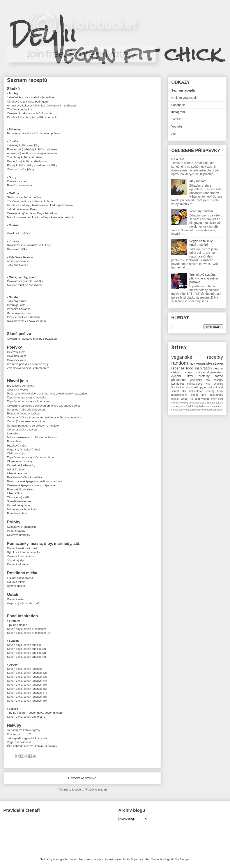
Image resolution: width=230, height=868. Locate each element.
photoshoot (179, 380)
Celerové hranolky (19, 535)
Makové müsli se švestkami (24, 285)
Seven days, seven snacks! (24, 645)
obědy (175, 372)
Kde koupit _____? (19, 734)
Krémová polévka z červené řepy (28, 364)
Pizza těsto (14, 441)
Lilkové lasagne (17, 473)
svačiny (218, 384)
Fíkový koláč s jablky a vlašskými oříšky (32, 165)
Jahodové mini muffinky (22, 209)
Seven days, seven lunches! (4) (27, 681)
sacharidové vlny (199, 384)
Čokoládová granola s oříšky (25, 281)
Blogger (185, 859)
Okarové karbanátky (20, 461)
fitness (175, 399)
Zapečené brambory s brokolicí (27, 397)
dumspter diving (198, 403)
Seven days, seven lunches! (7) (27, 693)
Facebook (178, 105)
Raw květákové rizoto (21, 489)
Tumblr (176, 119)
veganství (204, 363)
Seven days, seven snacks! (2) (26, 649)
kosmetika (178, 384)
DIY (184, 391)
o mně (208, 387)
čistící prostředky (213, 410)
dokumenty (216, 395)
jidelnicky (193, 406)
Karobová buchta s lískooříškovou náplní (33, 117)
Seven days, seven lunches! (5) (27, 685)
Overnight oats (16, 305)
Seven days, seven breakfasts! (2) (29, 633)
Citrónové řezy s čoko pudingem (27, 102)
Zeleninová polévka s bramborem (28, 368)
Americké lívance (18, 261)
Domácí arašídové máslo (23, 548)
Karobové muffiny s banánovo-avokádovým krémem (40, 205)
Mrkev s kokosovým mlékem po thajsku (32, 437)
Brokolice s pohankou (21, 386)
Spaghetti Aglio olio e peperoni (26, 410)
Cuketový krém (17, 360)
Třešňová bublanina (19, 109)
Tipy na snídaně (17, 625)
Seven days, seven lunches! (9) (27, 701)
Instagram (178, 112)
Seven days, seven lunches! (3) (27, 677)
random (180, 363)
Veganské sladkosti (19, 742)
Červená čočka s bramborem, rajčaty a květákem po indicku (45, 417)
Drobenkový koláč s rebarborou (27, 161)
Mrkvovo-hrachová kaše (22, 509)
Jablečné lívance (18, 265)
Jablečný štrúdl (17, 301)
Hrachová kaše (17, 446)
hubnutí (211, 403)
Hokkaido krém (17, 356)
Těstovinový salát (18, 497)
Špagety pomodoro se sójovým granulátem (34, 426)
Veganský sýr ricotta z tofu (24, 603)
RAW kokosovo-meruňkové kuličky (29, 245)
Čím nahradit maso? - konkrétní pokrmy (32, 746)
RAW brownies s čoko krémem (26, 321)
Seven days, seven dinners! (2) (27, 717)
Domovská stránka (82, 778)
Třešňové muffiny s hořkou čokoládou (31, 201)
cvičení (176, 376)
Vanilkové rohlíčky (18, 233)
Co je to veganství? (184, 98)
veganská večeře (194, 410)
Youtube (177, 126)
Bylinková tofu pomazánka (24, 552)
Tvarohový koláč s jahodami (25, 157)
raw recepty (214, 380)
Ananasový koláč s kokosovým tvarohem (33, 153)
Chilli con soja (16, 453)
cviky (214, 399)
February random (201, 211)
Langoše (12, 433)
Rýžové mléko (16, 586)
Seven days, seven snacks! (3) (26, 653)
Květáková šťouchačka (21, 527)
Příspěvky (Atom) (96, 790)
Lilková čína (15, 493)
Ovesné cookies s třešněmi (24, 317)
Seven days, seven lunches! (25, 669)
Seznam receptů (183, 90)
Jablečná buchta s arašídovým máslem (32, 97)
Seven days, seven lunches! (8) (27, 697)
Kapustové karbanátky (21, 465)
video (188, 372)
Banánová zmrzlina (19, 313)
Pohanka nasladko (19, 309)
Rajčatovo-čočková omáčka (24, 477)
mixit (208, 406)
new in (218, 368)
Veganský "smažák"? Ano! (24, 449)
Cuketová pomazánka (21, 556)
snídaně (218, 387)
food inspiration (199, 368)
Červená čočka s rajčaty (22, 429)
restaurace (217, 406)
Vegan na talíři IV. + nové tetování (203, 243)
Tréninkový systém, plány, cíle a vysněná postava (204, 278)
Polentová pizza (17, 513)
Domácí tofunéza (18, 564)
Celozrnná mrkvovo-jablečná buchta (30, 113)
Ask (174, 134)
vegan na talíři (190, 399)
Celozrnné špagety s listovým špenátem (32, 485)
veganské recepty (197, 357)
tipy (192, 363)
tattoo (219, 376)
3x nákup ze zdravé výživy (24, 730)
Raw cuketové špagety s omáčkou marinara (35, 481)
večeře (205, 399)
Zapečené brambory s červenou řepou (31, 457)
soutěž (175, 391)
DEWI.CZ (178, 159)
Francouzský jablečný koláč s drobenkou (33, 149)
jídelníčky (196, 380)
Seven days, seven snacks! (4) (26, 657)
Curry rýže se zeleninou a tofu (26, 421)
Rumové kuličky (17, 249)
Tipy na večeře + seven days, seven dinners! (35, 713)
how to (189, 387)
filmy (190, 376)
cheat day (198, 395)
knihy (202, 406)
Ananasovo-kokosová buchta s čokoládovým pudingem (42, 105)
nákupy (199, 387)
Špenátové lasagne (19, 501)
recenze (178, 368)
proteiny (204, 376)
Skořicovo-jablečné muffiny (24, 197)
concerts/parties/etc (210, 372)
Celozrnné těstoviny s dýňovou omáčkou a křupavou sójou (44, 406)
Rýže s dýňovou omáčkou (23, 413)
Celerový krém (16, 352)
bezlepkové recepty (202, 391)
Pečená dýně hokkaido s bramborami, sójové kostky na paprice (47, 393)
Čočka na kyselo (17, 390)
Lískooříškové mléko (20, 578)
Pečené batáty (16, 531)
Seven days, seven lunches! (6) (27, 689)
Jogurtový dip (15, 560)
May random (198, 181)
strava (218, 363)
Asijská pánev (16, 469)
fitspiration (178, 387)
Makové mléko (16, 582)
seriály (175, 410)
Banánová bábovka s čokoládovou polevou (34, 133)
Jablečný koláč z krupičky (23, 145)
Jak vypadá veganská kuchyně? (27, 738)
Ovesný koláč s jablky (21, 169)
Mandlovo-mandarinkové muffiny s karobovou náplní (40, 217)
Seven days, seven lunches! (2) (27, 673)
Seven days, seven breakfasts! (26, 629)
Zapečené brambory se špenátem (28, 401)
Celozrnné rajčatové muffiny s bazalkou (32, 213)
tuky (181, 410)
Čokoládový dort (17, 181)
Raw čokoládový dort (20, 185)
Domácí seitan (16, 599)
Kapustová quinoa (18, 505)
